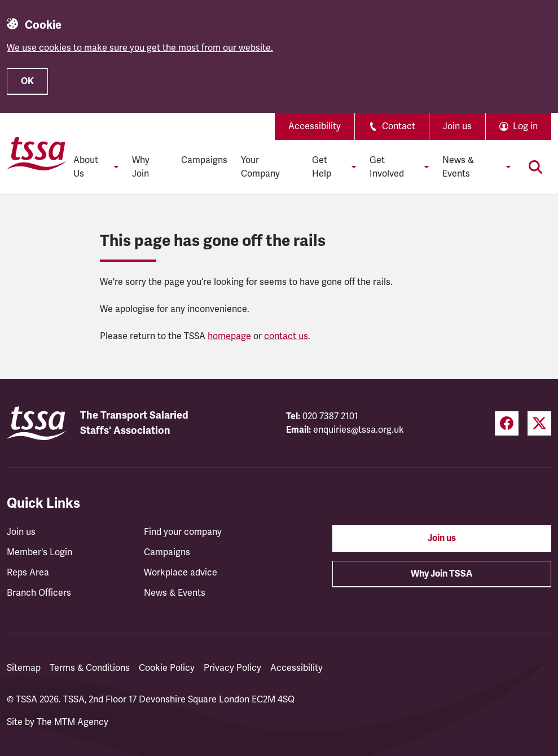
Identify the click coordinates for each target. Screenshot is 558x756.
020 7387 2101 (330, 416)
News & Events (175, 593)
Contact (392, 126)
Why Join (141, 167)
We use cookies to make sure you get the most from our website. (140, 48)
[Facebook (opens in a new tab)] (507, 423)
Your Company (260, 167)
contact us (286, 336)
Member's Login (39, 552)
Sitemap (24, 668)
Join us (457, 126)
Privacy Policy (232, 668)
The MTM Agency (73, 722)
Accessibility (315, 126)
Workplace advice (181, 573)
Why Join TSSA (441, 574)
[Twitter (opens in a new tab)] (539, 423)
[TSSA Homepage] (37, 153)
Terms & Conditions (90, 668)
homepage (229, 336)
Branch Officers (39, 593)
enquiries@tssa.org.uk (359, 430)
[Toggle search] (535, 167)
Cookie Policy (167, 668)
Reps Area (28, 573)
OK (27, 81)
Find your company (183, 532)
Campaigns (204, 160)
